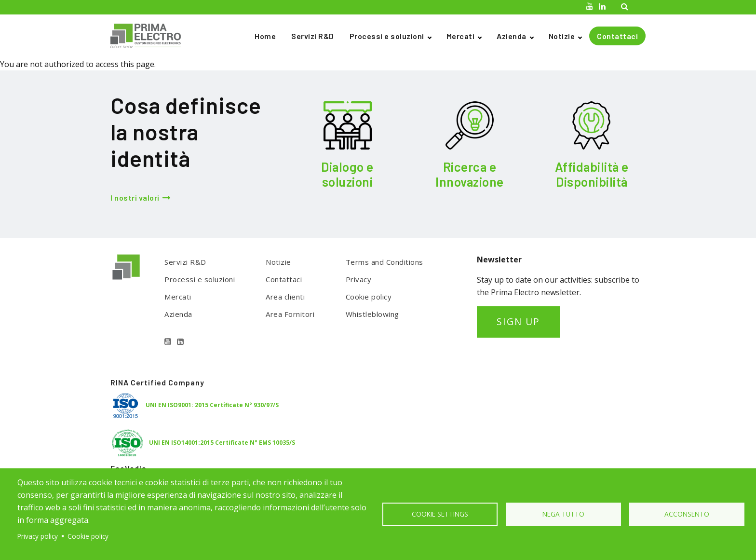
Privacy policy (38, 536)
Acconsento (687, 514)
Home (265, 36)
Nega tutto (563, 514)
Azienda (512, 36)
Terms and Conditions (385, 262)
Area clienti (285, 297)
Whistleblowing (372, 314)
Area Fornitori (290, 314)
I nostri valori (135, 198)
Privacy (359, 279)
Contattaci (617, 36)
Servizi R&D (313, 36)
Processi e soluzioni (387, 36)
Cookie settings (440, 514)
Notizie (562, 36)
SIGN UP (518, 321)
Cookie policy (369, 297)
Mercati (461, 36)
